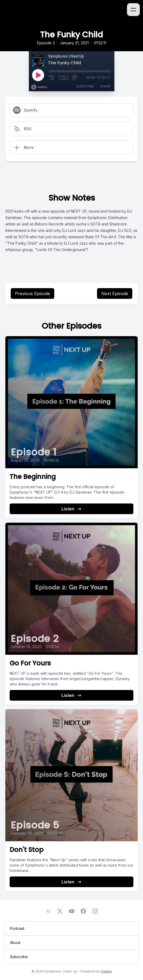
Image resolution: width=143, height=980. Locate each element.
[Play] (38, 75)
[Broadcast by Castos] (39, 87)
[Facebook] (83, 911)
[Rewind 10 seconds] (52, 78)
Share (106, 86)
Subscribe (85, 86)
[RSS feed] (48, 911)
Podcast (17, 928)
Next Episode (115, 293)
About (15, 943)
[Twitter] (60, 911)
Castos (106, 971)
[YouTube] (72, 911)
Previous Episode (32, 293)
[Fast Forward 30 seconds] (75, 78)
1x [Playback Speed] (63, 78)
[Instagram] (95, 911)
